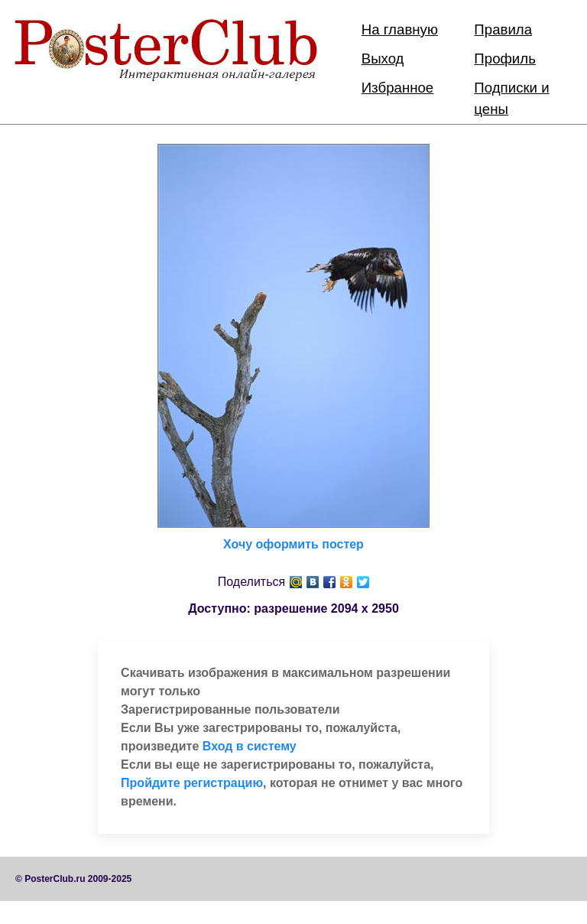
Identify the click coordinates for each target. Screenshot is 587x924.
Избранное (398, 88)
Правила (503, 29)
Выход (383, 59)
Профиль (505, 59)
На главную (400, 29)
